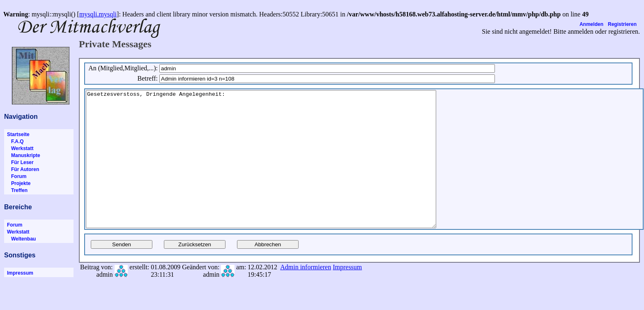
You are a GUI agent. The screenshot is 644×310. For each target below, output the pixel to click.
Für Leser (20, 162)
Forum (17, 176)
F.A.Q (15, 141)
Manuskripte (24, 155)
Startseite (18, 134)
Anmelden (591, 24)
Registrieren (622, 24)
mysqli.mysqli (98, 14)
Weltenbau (21, 239)
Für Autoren (23, 169)
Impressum (20, 273)
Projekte (19, 183)
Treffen (17, 190)
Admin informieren (306, 294)
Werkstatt (20, 148)
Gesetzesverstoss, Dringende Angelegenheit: (282, 173)
